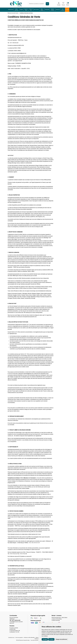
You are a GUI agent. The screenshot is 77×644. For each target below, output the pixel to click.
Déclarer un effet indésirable (29, 638)
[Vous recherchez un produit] (37, 4)
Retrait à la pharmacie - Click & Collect (59, 618)
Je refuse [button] (51, 639)
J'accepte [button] (45, 639)
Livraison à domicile (56, 620)
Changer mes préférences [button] (61, 639)
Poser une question (19, 638)
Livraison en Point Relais (57, 619)
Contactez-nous (11, 638)
